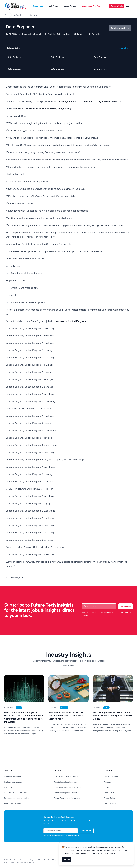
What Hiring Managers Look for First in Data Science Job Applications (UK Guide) (113, 716)
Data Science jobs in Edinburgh (67, 793)
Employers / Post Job (91, 6)
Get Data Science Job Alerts (16, 793)
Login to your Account (13, 782)
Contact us (108, 787)
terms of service (73, 836)
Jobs (19, 708)
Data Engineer (35, 15)
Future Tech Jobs (111, 777)
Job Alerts (53, 6)
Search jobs (38, 6)
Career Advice (70, 6)
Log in (129, 6)
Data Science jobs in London (66, 782)
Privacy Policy (109, 798)
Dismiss (67, 859)
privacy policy (114, 613)
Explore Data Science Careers (66, 777)
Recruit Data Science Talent (15, 803)
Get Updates (126, 606)
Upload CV (117, 6)
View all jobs (125, 48)
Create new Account (13, 777)
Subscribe (87, 831)
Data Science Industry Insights (17, 798)
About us (108, 782)
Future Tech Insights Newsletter (67, 798)
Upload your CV (11, 787)
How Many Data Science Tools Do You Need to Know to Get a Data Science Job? (66, 716)
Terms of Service (111, 803)
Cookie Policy (109, 793)
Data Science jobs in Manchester (67, 787)
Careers (64, 708)
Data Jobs (18, 15)
